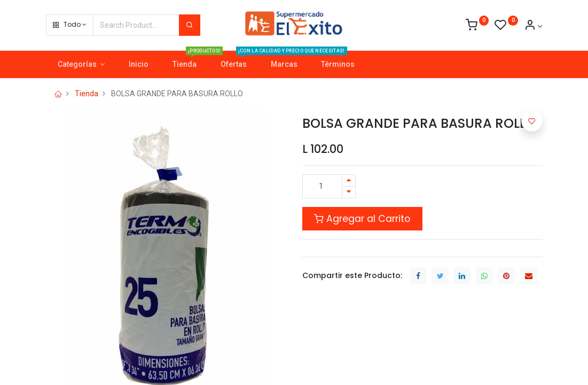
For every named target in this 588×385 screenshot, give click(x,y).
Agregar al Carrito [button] (362, 219)
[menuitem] (139, 65)
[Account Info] (533, 26)
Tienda (87, 94)
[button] (70, 25)
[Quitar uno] (349, 192)
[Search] (190, 25)
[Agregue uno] (349, 180)
